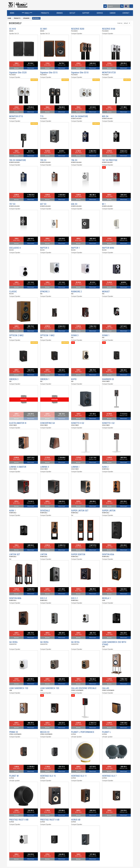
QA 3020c (44, 642)
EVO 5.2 (44, 598)
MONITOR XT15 (16, 116)
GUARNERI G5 (108, 379)
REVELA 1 (106, 598)
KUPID (74, 379)
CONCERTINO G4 (47, 423)
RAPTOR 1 (76, 248)
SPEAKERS (26, 18)
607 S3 (43, 204)
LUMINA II (45, 467)
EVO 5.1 (74, 598)
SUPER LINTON (109, 511)
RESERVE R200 (78, 29)
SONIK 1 (106, 335)
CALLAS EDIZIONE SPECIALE (84, 688)
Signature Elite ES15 (49, 73)
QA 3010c (75, 642)
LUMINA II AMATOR (18, 467)
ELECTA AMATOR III (18, 423)
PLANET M (14, 776)
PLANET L (106, 732)
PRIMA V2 (14, 732)
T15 (42, 116)
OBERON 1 (45, 379)
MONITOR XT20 (109, 73)
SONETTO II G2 (78, 423)
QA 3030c (13, 642)
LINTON (44, 554)
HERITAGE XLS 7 (109, 776)
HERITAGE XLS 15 (48, 776)
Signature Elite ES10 (80, 73)
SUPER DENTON (78, 554)
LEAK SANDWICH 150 (19, 688)
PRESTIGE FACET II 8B (19, 820)
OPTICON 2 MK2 (16, 335)
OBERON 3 (14, 379)
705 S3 (43, 160)
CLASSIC (13, 292)
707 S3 (12, 204)
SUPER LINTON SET (80, 511)
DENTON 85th (108, 554)
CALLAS (106, 688)
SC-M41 (44, 29)
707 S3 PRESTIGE (110, 160)
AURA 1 (12, 511)
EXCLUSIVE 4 (15, 248)
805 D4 (105, 116)
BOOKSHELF (36, 18)
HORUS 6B (76, 820)
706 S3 (74, 160)
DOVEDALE (45, 511)
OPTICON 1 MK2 (47, 335)
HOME (9, 18)
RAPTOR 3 (45, 248)
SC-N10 (13, 29)
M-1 (104, 204)
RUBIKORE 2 (76, 292)
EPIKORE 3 (45, 292)
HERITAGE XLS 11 (79, 776)
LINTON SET (15, 554)
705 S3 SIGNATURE (18, 160)
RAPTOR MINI (108, 248)
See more (16, 68)
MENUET (106, 292)
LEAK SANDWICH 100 (50, 688)
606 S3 (74, 204)
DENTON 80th (15, 598)
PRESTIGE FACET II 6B (50, 820)
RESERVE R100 (109, 29)
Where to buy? (31, 68)
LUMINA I (75, 467)
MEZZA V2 (45, 732)
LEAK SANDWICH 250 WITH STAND (114, 643)
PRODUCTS (17, 18)
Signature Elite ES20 (18, 73)
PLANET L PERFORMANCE (83, 732)
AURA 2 (105, 467)
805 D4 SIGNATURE (80, 116)
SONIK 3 (75, 335)
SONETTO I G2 (108, 423)
